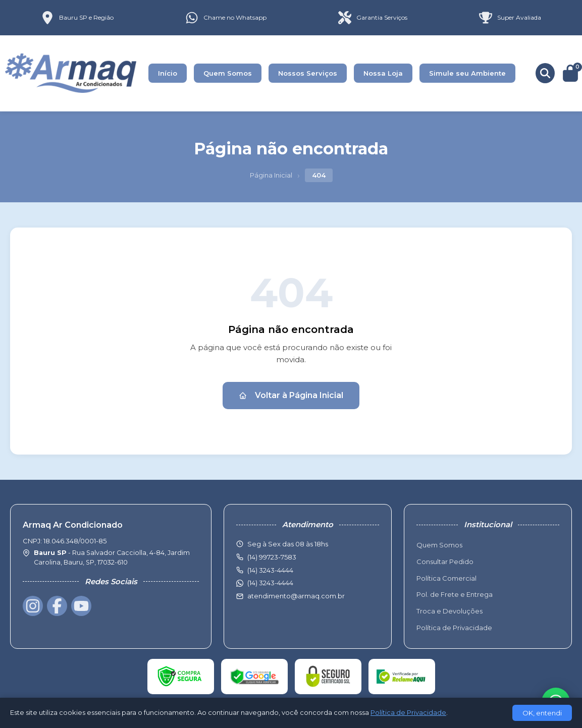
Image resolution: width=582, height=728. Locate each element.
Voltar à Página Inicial (291, 395)
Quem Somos (228, 73)
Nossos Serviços (308, 73)
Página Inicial (271, 175)
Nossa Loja (383, 73)
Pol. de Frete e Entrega (455, 594)
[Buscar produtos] (545, 73)
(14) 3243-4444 (270, 583)
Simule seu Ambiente (467, 73)
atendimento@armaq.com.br (296, 596)
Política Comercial (446, 578)
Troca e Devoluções (449, 611)
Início (168, 73)
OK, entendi (542, 713)
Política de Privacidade (454, 628)
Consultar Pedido (445, 562)
